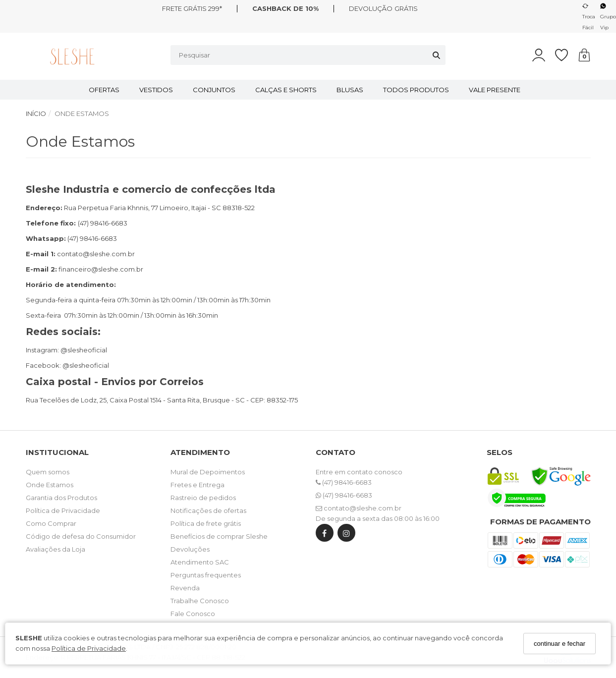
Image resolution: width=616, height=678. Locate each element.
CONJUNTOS (214, 90)
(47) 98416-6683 (344, 482)
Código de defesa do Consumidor (81, 536)
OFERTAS (104, 90)
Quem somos (48, 472)
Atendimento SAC (200, 562)
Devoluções (190, 549)
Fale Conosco (193, 614)
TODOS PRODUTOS (416, 90)
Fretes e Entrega (197, 485)
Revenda (185, 588)
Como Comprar (51, 523)
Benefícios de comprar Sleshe (219, 536)
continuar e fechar (560, 644)
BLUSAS (350, 90)
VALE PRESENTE (495, 90)
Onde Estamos (50, 485)
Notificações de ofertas (208, 510)
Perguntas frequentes (206, 575)
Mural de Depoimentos (208, 472)
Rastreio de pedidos (203, 498)
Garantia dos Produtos (61, 498)
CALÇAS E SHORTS (286, 90)
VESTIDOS (156, 90)
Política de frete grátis (206, 523)
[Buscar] (436, 55)
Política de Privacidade (89, 648)
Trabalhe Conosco (200, 601)
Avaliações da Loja (56, 549)
